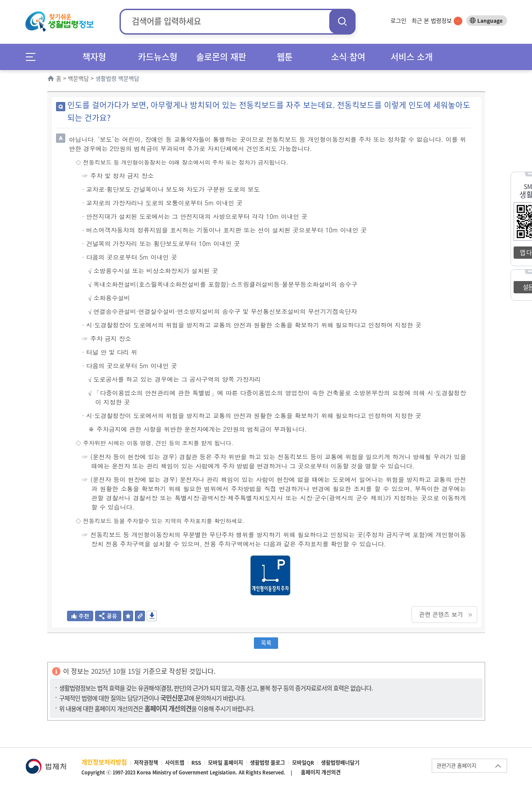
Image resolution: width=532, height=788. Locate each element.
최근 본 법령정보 (437, 20)
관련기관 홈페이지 (456, 766)
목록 (266, 642)
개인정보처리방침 (104, 762)
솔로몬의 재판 (221, 57)
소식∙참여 (348, 57)
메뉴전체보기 (33, 57)
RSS (196, 763)
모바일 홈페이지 (225, 763)
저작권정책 (146, 763)
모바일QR (303, 763)
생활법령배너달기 (340, 763)
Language (490, 21)
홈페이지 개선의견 (321, 772)
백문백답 (78, 78)
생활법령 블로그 (268, 763)
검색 (342, 21)
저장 (152, 616)
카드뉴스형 (158, 57)
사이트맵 (175, 763)
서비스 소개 (412, 57)
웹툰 (285, 57)
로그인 (398, 20)
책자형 (94, 57)
